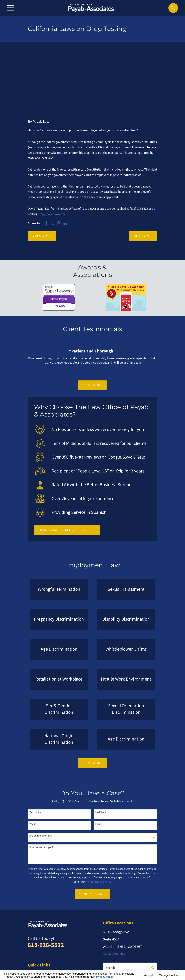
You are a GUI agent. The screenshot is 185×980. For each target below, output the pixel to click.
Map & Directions (114, 898)
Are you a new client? (41, 780)
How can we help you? (41, 791)
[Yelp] (105, 935)
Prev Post (42, 180)
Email (98, 768)
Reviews (33, 930)
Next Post (143, 180)
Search (110, 912)
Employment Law (39, 923)
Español (33, 951)
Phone (33, 768)
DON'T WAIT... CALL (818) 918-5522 (67, 474)
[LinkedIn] (150, 935)
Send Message (92, 838)
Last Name (101, 756)
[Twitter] (123, 935)
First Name (35, 756)
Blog (31, 937)
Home (32, 916)
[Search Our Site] (153, 912)
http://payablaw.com (51, 158)
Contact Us (35, 944)
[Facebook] (141, 935)
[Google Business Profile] (132, 935)
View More (92, 329)
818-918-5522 (46, 889)
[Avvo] (114, 935)
